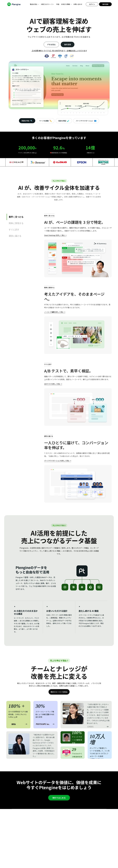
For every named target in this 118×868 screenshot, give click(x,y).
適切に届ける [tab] (15, 236)
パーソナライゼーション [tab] (86, 120)
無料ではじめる (59, 798)
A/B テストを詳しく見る (52, 384)
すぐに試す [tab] (14, 230)
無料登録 (105, 4)
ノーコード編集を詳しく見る (54, 312)
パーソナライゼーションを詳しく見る (57, 461)
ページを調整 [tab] (45, 121)
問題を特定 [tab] (27, 121)
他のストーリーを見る (59, 692)
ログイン (92, 4)
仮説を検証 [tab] (64, 121)
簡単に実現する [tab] (16, 223)
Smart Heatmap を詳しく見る (54, 235)
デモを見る (51, 44)
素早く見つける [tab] (16, 217)
